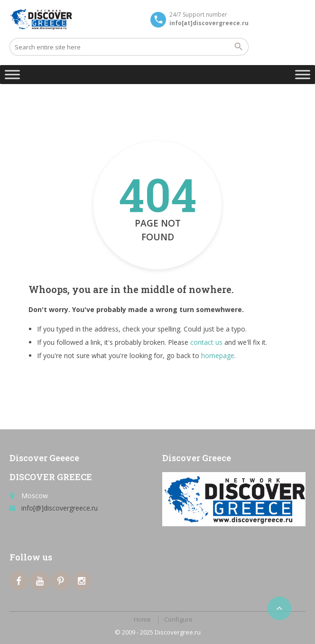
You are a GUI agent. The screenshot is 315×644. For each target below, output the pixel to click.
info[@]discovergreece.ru (60, 508)
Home (142, 619)
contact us (206, 342)
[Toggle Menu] (12, 74)
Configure (178, 619)
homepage (218, 355)
